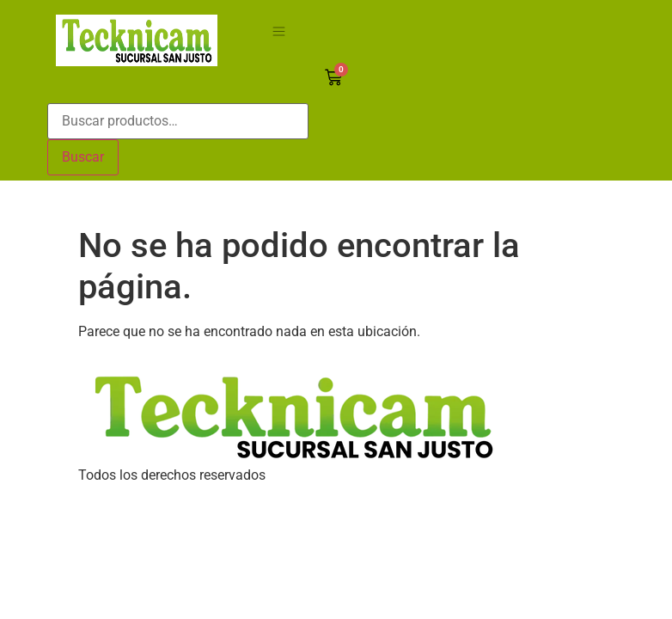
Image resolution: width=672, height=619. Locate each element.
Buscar (83, 157)
